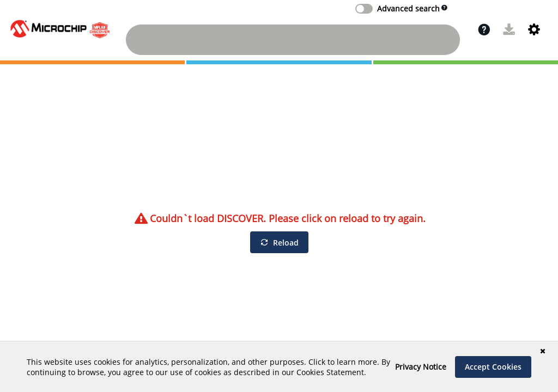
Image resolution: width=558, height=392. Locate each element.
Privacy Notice (421, 367)
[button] (484, 29)
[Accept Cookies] (493, 367)
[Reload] (279, 242)
